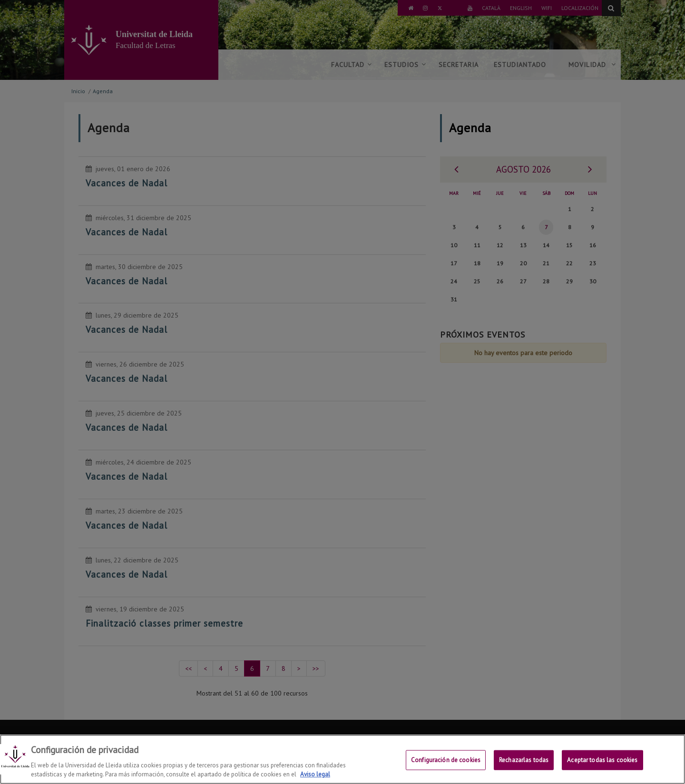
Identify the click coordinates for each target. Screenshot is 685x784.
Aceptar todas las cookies (602, 768)
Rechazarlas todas (524, 768)
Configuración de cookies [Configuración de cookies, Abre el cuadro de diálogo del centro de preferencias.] (446, 768)
